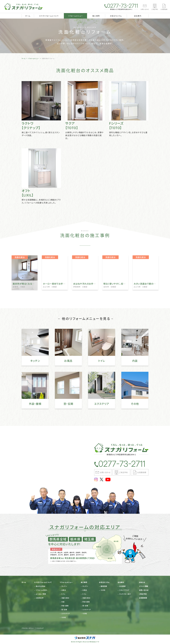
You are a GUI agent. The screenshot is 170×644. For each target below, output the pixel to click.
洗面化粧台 (65, 598)
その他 (64, 617)
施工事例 (96, 16)
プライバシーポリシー (28, 628)
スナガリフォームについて (49, 16)
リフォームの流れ (42, 590)
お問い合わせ (145, 9)
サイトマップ (40, 628)
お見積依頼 (164, 9)
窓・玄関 (64, 610)
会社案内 (138, 16)
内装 (63, 602)
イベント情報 (144, 586)
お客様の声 (40, 598)
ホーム (28, 16)
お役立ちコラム (116, 16)
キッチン (64, 586)
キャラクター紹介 (125, 594)
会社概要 (122, 586)
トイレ (63, 594)
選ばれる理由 (40, 586)
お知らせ (142, 582)
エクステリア (66, 613)
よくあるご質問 (41, 594)
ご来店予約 (155, 9)
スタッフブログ (124, 590)
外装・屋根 (65, 606)
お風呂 (64, 590)
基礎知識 (104, 586)
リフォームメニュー (75, 16)
